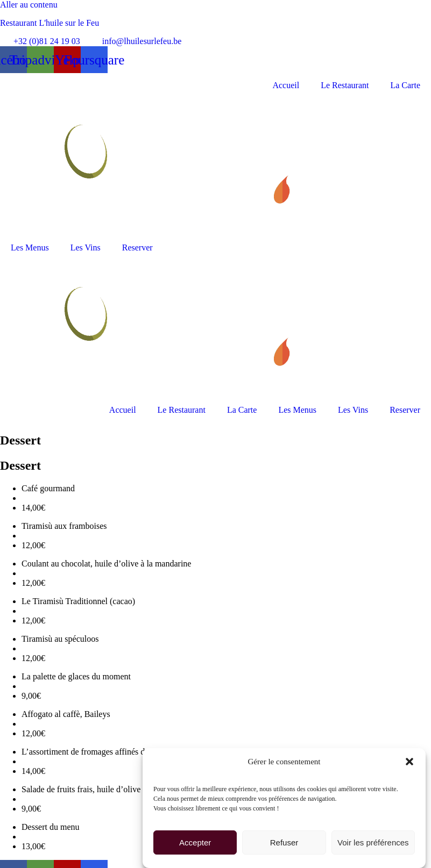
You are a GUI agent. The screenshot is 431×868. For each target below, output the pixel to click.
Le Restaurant (345, 85)
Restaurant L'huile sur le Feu (50, 23)
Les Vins (86, 248)
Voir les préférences (373, 844)
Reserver (137, 248)
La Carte (405, 85)
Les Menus (30, 248)
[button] (409, 763)
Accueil (286, 85)
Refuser (284, 844)
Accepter (195, 844)
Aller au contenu (29, 5)
